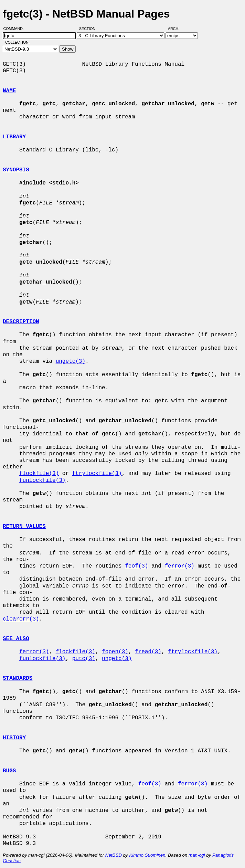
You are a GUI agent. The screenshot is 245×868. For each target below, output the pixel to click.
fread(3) (148, 652)
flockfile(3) (39, 474)
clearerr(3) (21, 619)
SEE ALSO (16, 639)
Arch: (177, 29)
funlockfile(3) (42, 480)
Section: (89, 29)
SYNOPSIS (16, 170)
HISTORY (14, 738)
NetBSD (114, 855)
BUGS (9, 771)
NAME (9, 91)
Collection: (17, 42)
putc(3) (84, 659)
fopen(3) (115, 652)
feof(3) (136, 566)
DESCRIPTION (21, 322)
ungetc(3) (71, 361)
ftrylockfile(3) (97, 474)
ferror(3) (179, 566)
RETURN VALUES (24, 527)
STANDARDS (18, 678)
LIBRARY (14, 137)
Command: (16, 29)
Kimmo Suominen (147, 855)
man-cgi (197, 855)
